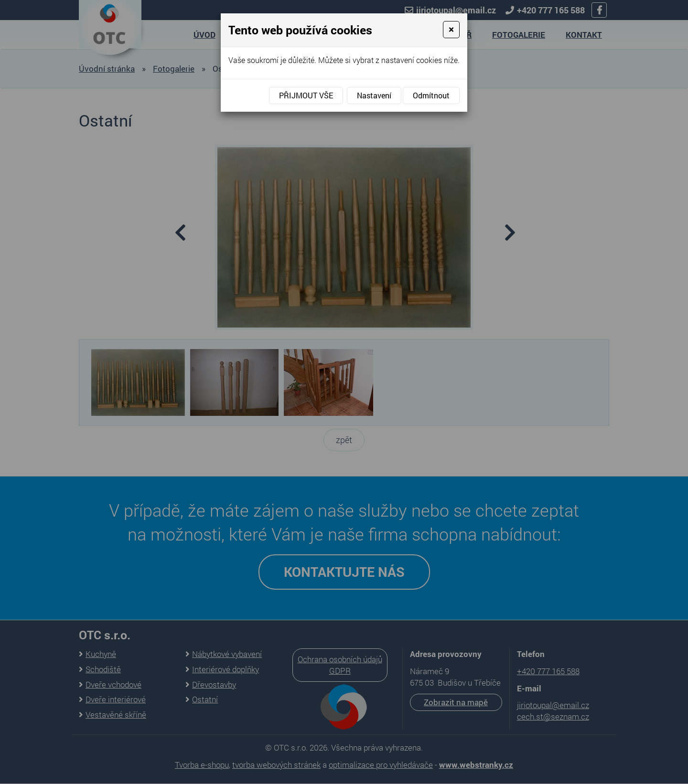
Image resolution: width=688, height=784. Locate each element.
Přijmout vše (306, 95)
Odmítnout (431, 95)
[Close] (451, 30)
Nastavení (374, 95)
